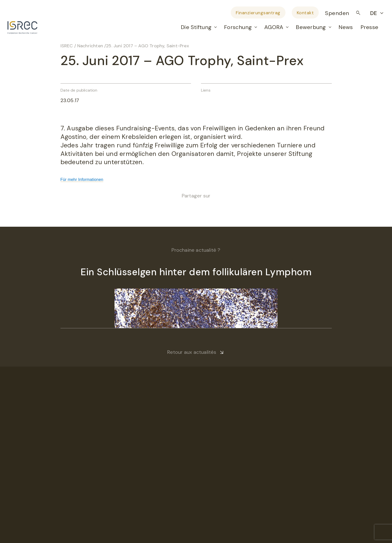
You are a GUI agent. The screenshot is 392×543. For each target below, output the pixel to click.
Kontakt (305, 13)
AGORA (274, 27)
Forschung (238, 27)
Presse (369, 27)
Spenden (337, 13)
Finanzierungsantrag (258, 13)
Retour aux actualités (192, 352)
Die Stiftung (196, 27)
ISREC (67, 46)
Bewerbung (311, 27)
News (346, 27)
